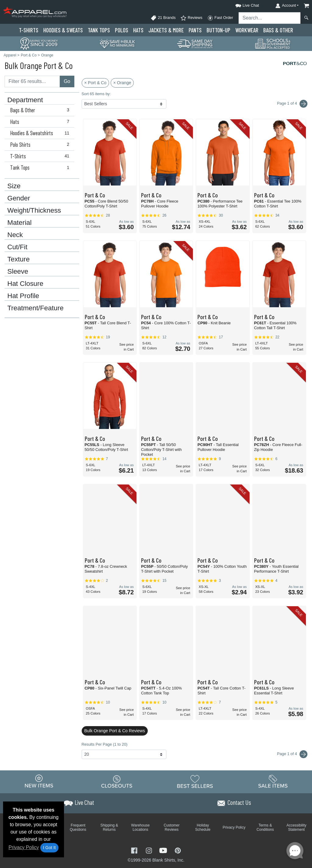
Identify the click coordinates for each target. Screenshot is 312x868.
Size (14, 186)
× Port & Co (96, 83)
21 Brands (163, 18)
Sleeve (18, 272)
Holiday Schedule (203, 827)
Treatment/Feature (35, 308)
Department (25, 100)
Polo (122, 30)
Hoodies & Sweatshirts (41, 133)
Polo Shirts (41, 145)
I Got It (49, 848)
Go (67, 81)
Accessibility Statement (296, 827)
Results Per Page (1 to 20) (105, 744)
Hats (138, 30)
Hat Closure (25, 284)
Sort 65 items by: (96, 94)
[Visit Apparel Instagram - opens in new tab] (150, 850)
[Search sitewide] (270, 18)
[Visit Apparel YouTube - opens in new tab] (164, 850)
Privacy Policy (24, 847)
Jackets (166, 30)
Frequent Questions (78, 827)
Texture (18, 259)
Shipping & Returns (109, 827)
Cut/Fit (17, 247)
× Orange (122, 83)
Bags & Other (278, 30)
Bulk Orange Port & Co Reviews (115, 731)
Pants (195, 30)
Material (19, 223)
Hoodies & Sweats (63, 30)
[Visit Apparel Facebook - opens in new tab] (135, 850)
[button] (242, 4)
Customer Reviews (172, 827)
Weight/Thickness (34, 211)
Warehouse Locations (140, 827)
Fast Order (220, 18)
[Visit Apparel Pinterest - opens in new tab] (178, 850)
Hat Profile (23, 296)
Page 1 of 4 (292, 754)
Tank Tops (99, 30)
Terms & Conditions (265, 827)
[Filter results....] (32, 81)
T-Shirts (29, 30)
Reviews (191, 18)
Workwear (247, 30)
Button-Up (218, 30)
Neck (15, 235)
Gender (19, 198)
